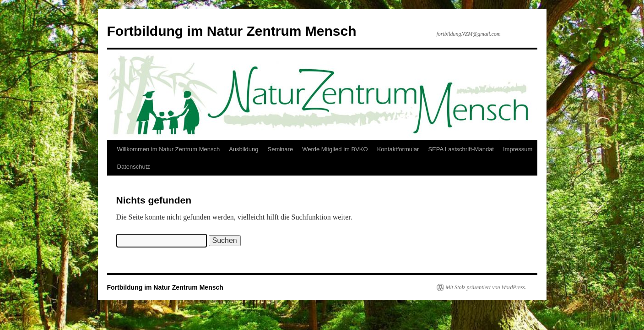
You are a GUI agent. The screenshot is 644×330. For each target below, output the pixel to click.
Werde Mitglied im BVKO (335, 149)
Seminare (280, 149)
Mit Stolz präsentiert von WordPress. (486, 287)
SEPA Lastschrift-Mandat (461, 149)
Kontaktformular (398, 149)
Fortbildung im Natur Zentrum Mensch (232, 31)
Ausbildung (244, 149)
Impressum (518, 149)
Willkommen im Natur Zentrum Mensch (169, 149)
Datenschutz (134, 167)
